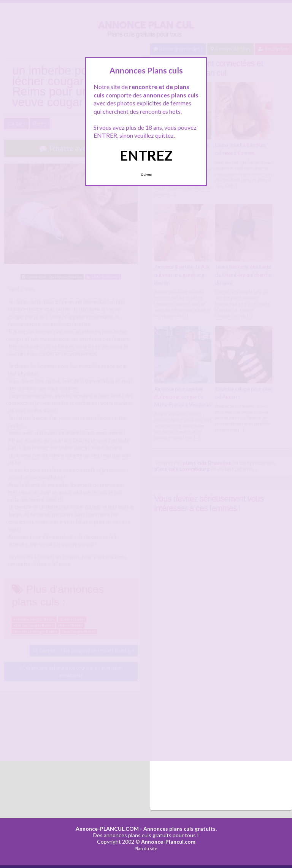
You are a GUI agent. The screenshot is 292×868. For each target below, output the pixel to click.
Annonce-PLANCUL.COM (107, 829)
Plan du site (146, 848)
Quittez (146, 175)
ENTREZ (146, 155)
